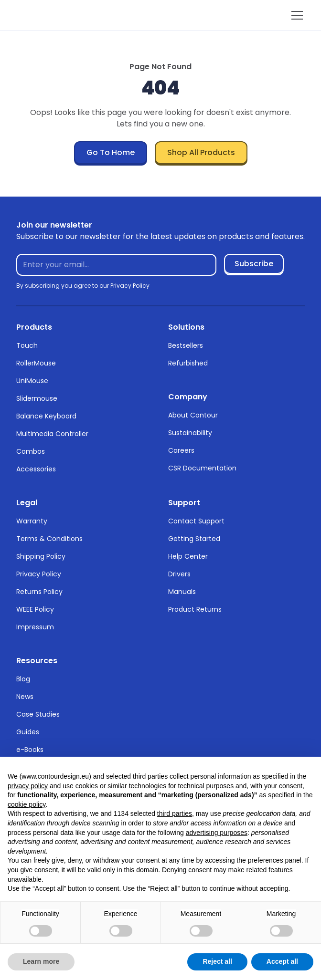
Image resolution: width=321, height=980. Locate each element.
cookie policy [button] (27, 804)
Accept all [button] (282, 961)
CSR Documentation (202, 468)
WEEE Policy (35, 609)
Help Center (188, 556)
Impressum (35, 627)
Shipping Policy (41, 556)
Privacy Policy (39, 574)
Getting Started (194, 539)
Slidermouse (37, 398)
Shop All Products (201, 152)
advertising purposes (217, 833)
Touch (27, 345)
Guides (28, 732)
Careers (181, 450)
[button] (295, 15)
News (25, 697)
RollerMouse (36, 363)
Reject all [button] (217, 961)
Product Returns (195, 609)
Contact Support (196, 521)
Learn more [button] (41, 961)
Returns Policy (39, 592)
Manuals (182, 592)
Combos (31, 451)
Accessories (36, 469)
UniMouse (32, 381)
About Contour (193, 415)
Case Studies (38, 714)
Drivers (179, 574)
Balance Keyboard (46, 416)
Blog (23, 679)
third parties (175, 813)
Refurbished (188, 363)
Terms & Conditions (49, 539)
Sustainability (190, 433)
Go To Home (111, 152)
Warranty (32, 521)
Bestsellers (186, 345)
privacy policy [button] (28, 786)
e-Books (30, 750)
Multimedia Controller (52, 434)
